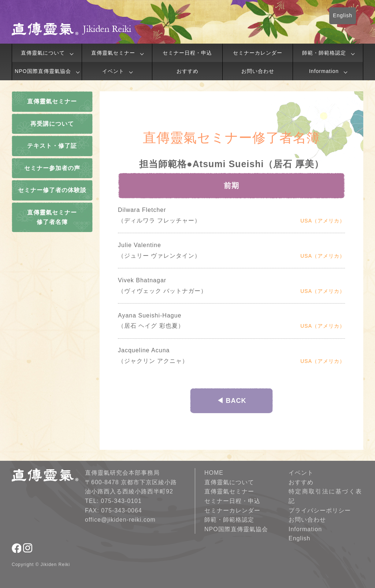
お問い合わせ (258, 71)
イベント (113, 71)
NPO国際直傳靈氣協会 (43, 71)
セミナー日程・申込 (187, 53)
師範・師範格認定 (324, 53)
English (343, 15)
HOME (214, 473)
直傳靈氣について (43, 53)
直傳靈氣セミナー (113, 53)
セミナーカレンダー (258, 53)
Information (324, 71)
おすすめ (187, 71)
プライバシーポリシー (320, 510)
